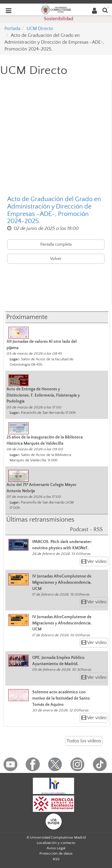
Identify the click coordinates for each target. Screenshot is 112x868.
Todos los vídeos (84, 741)
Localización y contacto (56, 843)
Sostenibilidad (59, 19)
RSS (56, 859)
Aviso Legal (56, 848)
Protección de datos (56, 853)
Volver (56, 259)
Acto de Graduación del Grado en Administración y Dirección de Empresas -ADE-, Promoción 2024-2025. (54, 210)
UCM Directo (40, 29)
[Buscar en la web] (105, 10)
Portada (12, 29)
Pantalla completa (56, 244)
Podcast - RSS (86, 530)
